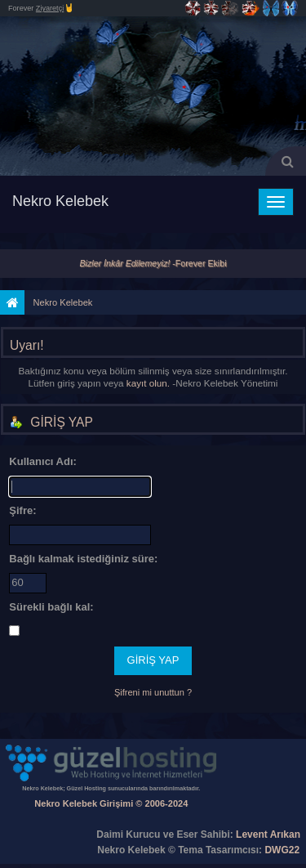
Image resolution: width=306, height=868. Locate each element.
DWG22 (282, 850)
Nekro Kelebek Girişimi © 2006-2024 (111, 803)
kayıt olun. (148, 383)
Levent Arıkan (268, 834)
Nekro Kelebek (60, 201)
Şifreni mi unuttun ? (153, 692)
